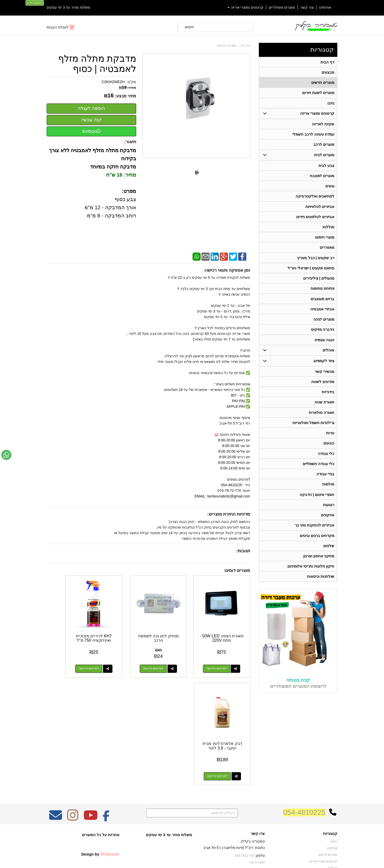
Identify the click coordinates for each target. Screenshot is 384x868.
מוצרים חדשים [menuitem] (323, 83)
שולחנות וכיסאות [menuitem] (321, 586)
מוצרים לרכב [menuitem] (324, 146)
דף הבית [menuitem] (327, 62)
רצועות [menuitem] (329, 512)
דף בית (246, 46)
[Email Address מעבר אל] (56, 735)
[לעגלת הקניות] (61, 27)
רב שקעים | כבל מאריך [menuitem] (316, 261)
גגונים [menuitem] (330, 188)
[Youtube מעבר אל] (91, 735)
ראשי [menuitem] (334, 758)
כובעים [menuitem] (329, 450)
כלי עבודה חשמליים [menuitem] (319, 471)
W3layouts (110, 770)
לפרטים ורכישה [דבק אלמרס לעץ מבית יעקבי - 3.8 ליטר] (64, 657)
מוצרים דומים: (237, 570)
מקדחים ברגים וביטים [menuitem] (317, 544)
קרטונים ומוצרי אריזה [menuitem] (246, 7)
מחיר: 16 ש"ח (121, 175)
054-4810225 (304, 728)
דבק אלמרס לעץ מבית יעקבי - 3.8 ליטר (69, 629)
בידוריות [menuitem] (328, 397)
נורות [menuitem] (330, 439)
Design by (100, 770)
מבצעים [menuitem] (328, 73)
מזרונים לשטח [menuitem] (323, 387)
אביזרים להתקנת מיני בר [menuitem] (315, 533)
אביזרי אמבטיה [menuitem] (322, 313)
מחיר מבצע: (125, 96)
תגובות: (243, 551)
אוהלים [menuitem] (328, 355)
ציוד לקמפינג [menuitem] (324, 366)
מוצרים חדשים (226, 46)
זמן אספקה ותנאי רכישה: (227, 270)
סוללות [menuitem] (328, 230)
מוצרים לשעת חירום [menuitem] (318, 93)
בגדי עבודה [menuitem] (325, 481)
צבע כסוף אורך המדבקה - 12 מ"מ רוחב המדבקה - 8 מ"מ (110, 207)
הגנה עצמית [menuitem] (324, 345)
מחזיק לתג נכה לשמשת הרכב (175, 627)
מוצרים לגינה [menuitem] (324, 324)
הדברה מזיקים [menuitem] (323, 334)
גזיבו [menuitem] (331, 104)
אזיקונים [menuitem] (328, 523)
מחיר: (127, 88)
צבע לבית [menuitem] (326, 167)
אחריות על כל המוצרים (101, 751)
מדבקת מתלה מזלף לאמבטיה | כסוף (97, 64)
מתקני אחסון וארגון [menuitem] (319, 565)
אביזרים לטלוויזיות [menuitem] (320, 209)
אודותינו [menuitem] (325, 7)
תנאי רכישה (257, 779)
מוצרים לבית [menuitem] (324, 156)
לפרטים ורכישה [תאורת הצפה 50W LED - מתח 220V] (222, 657)
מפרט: (129, 191)
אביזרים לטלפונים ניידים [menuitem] (315, 219)
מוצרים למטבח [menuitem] (322, 177)
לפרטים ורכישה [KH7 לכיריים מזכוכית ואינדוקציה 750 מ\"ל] (117, 657)
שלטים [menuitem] (329, 554)
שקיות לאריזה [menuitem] (323, 125)
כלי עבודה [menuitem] (326, 460)
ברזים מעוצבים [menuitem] (322, 303)
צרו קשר (258, 750)
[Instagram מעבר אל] (73, 735)
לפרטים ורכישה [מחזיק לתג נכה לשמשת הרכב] (170, 657)
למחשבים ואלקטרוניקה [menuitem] (315, 198)
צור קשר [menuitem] (307, 7)
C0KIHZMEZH (113, 82)
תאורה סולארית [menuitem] (322, 418)
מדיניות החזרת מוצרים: (229, 514)
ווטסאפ (91, 131)
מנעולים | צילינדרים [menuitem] (319, 282)
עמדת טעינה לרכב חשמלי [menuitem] (313, 135)
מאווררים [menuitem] (327, 251)
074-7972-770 (245, 772)
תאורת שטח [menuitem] (324, 408)
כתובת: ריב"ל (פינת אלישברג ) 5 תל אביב (234, 764)
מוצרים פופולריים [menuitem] (282, 7)
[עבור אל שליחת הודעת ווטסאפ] (6, 455)
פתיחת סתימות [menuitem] (322, 292)
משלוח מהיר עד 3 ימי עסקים (68, 7)
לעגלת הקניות (57, 27)
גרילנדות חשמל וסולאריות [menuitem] (313, 429)
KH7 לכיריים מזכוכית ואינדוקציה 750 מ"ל (122, 629)
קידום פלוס (184, 859)
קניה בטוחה (298, 689)
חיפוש (189, 27)
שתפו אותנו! (257, 792)
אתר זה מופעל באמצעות (192, 859)
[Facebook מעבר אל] (106, 735)
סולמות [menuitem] (328, 491)
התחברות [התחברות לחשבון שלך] (35, 3)
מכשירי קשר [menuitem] (324, 377)
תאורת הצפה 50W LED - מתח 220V (228, 627)
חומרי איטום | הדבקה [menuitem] (317, 502)
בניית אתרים (170, 859)
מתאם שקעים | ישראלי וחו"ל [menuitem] (311, 272)
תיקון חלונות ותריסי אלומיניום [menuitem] (311, 575)
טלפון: (260, 772)
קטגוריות (322, 50)
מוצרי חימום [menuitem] (325, 240)
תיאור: (130, 142)
